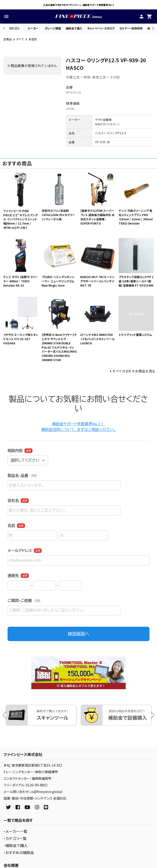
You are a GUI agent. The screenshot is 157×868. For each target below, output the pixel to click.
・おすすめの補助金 (19, 852)
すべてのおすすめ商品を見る (134, 371)
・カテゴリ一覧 (15, 838)
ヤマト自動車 (103, 119)
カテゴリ (14, 28)
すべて (20, 39)
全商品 (8, 39)
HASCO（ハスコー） (107, 124)
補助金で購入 (74, 28)
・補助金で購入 (16, 845)
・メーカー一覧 (15, 831)
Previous (4, 28)
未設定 (33, 39)
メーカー (33, 28)
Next (152, 28)
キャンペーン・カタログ (101, 28)
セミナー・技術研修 (131, 28)
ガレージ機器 (53, 28)
